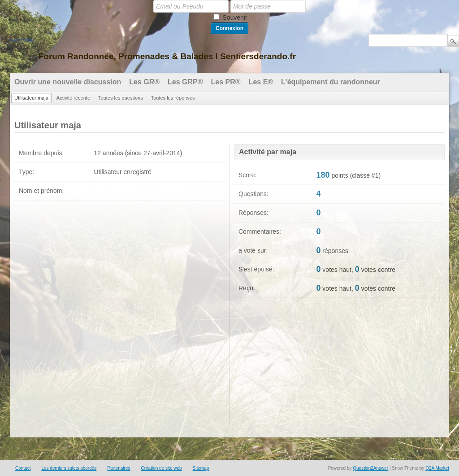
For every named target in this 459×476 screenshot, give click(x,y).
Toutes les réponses (173, 98)
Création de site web (161, 468)
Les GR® (144, 82)
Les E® (261, 82)
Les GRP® (185, 82)
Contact (23, 468)
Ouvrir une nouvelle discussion (68, 82)
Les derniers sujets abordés (69, 468)
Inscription (22, 40)
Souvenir (235, 17)
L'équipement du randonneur (331, 82)
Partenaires (119, 468)
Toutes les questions (121, 98)
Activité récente (73, 98)
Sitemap (201, 468)
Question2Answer (370, 468)
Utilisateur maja (31, 98)
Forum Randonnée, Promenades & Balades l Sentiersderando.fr (167, 56)
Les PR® (226, 82)
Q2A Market (437, 468)
